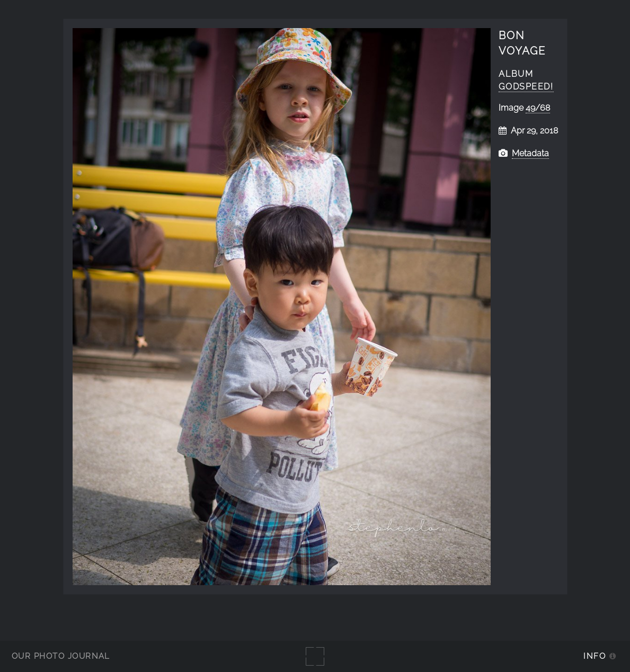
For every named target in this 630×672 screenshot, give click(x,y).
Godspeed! (526, 87)
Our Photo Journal (61, 656)
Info (594, 656)
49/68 (538, 108)
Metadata (530, 153)
